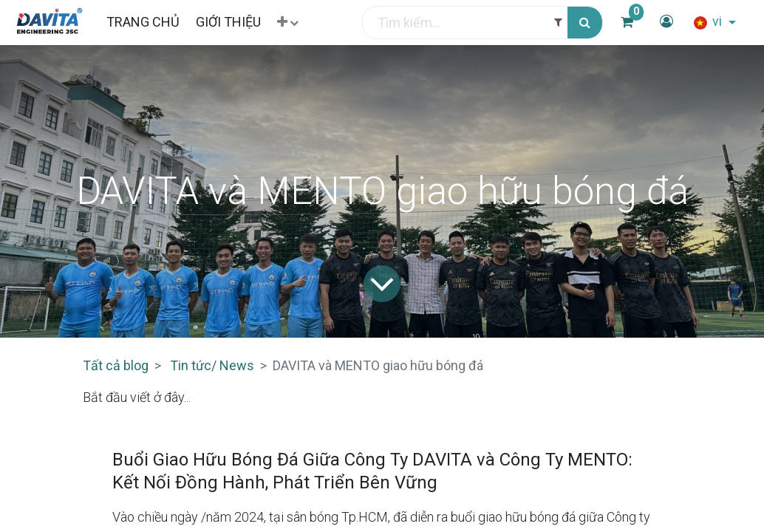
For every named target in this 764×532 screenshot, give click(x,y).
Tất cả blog (116, 365)
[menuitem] (142, 22)
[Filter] (558, 23)
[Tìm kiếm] (585, 23)
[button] (288, 23)
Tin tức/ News (212, 365)
